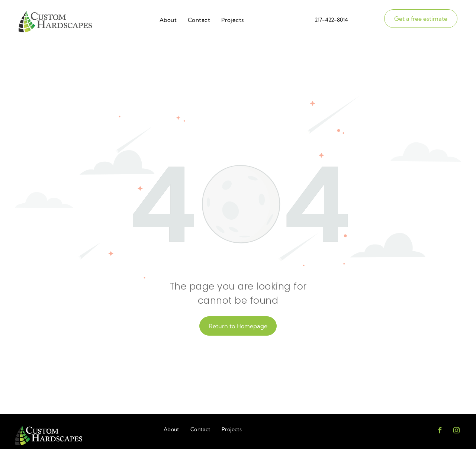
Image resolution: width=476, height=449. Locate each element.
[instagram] (456, 431)
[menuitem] (168, 20)
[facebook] (440, 431)
